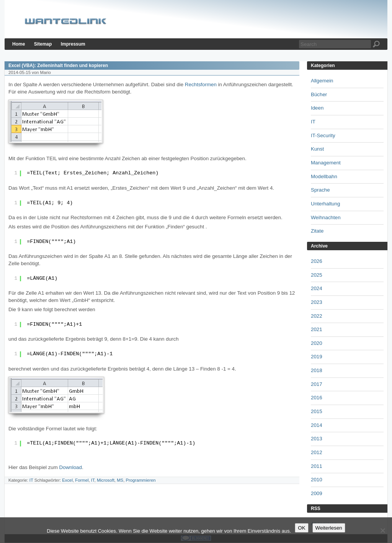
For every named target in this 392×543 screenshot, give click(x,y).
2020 (317, 343)
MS (120, 480)
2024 (317, 288)
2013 (317, 439)
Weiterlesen (329, 528)
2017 (317, 384)
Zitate (317, 231)
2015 (317, 411)
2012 (317, 452)
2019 (317, 357)
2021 (317, 329)
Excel (67, 480)
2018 (317, 370)
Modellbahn (324, 176)
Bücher (319, 94)
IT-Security (323, 135)
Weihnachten (326, 217)
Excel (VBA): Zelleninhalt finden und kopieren (58, 66)
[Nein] (382, 530)
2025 (317, 275)
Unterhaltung (325, 204)
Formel (82, 480)
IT (31, 480)
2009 (317, 493)
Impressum (73, 44)
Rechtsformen (201, 84)
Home (19, 44)
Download (71, 467)
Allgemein (322, 81)
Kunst (317, 149)
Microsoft (106, 480)
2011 (317, 466)
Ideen (317, 108)
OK (301, 528)
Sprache (320, 190)
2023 (317, 302)
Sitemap (43, 44)
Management (326, 163)
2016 (317, 398)
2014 (317, 425)
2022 (317, 316)
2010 (317, 480)
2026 (317, 261)
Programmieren (140, 480)
